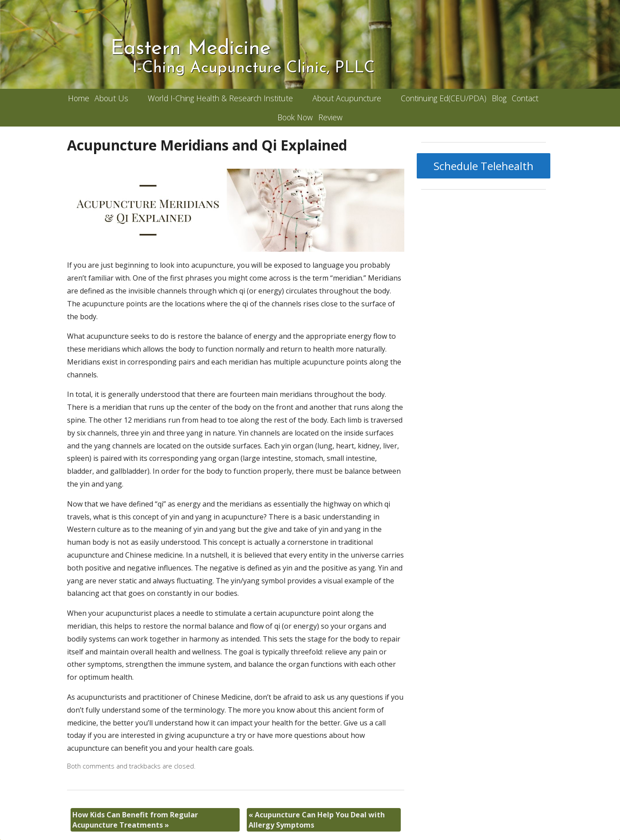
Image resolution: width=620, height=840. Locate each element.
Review (330, 117)
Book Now (295, 117)
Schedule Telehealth (484, 166)
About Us (111, 98)
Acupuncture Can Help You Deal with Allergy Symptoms (317, 820)
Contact (525, 98)
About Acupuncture (347, 98)
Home (79, 98)
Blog (499, 98)
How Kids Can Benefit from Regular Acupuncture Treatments (135, 820)
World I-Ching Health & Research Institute (220, 98)
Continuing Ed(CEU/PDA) (444, 98)
